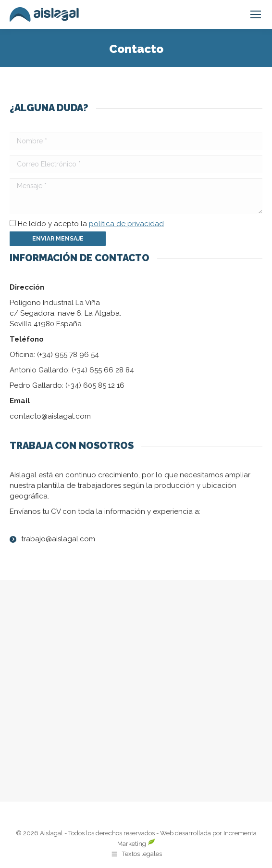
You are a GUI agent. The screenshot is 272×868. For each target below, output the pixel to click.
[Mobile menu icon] (256, 14)
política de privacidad (126, 224)
